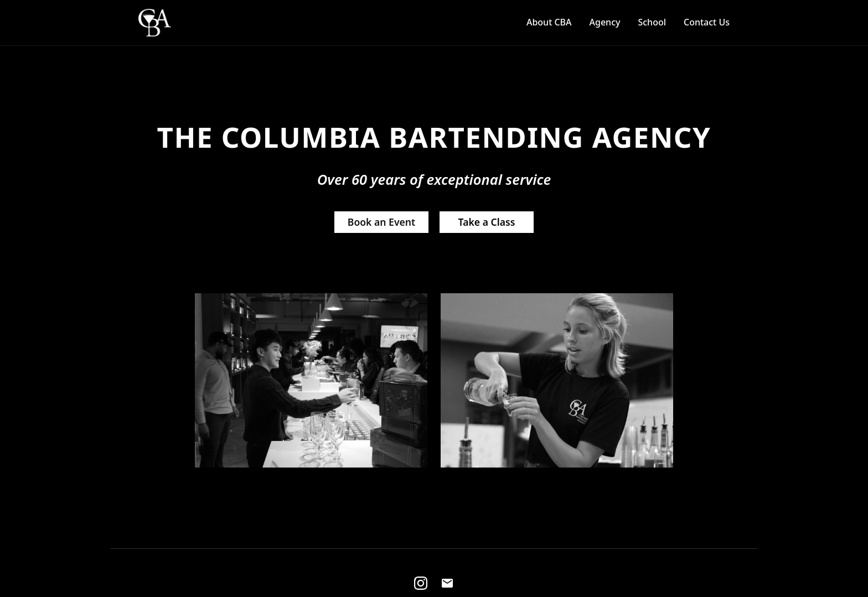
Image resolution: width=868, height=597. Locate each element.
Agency (605, 22)
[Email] (447, 583)
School (652, 22)
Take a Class (487, 222)
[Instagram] (421, 583)
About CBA (549, 22)
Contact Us (707, 22)
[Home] (155, 23)
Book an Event (381, 222)
